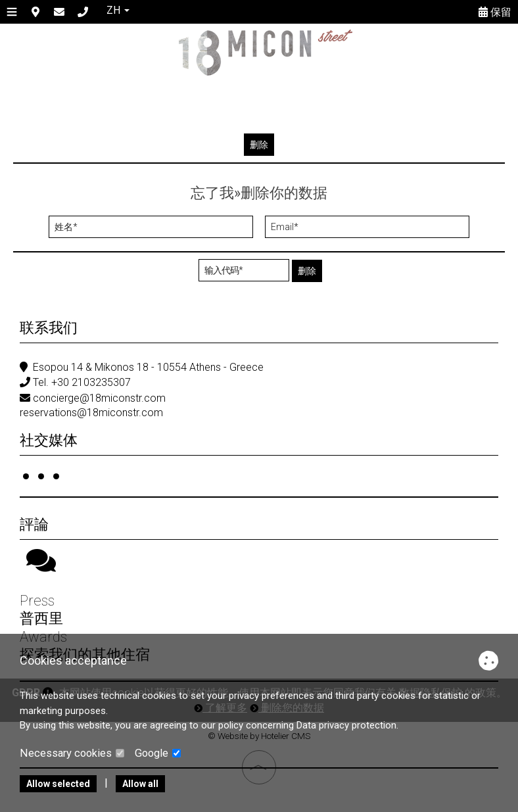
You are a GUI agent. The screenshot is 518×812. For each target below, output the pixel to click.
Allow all (140, 784)
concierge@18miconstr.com (99, 398)
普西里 (41, 619)
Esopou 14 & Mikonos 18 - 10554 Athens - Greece (148, 367)
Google (158, 753)
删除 (259, 145)
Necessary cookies (72, 753)
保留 (495, 12)
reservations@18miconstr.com (91, 413)
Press (37, 601)
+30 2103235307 (91, 382)
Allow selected (58, 784)
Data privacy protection (346, 725)
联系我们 (49, 328)
